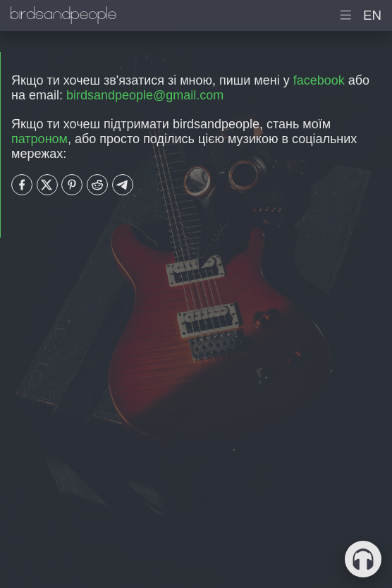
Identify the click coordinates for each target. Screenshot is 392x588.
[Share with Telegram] (123, 185)
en (372, 15)
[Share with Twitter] (47, 185)
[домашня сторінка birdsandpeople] (63, 16)
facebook (319, 80)
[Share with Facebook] (22, 185)
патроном (39, 139)
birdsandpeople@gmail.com (145, 95)
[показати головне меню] (346, 16)
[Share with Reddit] (97, 185)
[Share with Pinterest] (72, 185)
